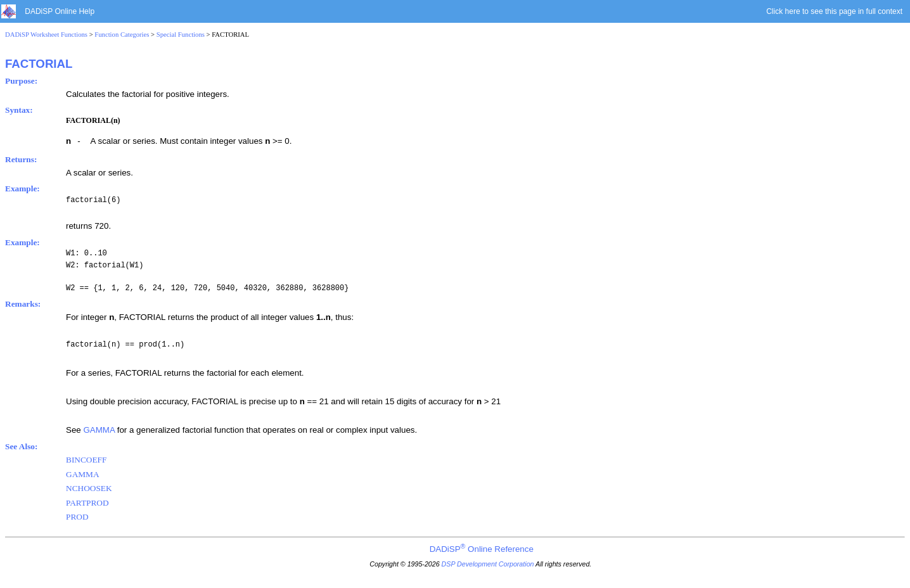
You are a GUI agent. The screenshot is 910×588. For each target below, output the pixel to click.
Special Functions (181, 35)
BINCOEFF (86, 460)
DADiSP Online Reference (482, 549)
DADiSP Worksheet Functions (46, 35)
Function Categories (122, 35)
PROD (77, 517)
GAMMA (99, 430)
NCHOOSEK (89, 488)
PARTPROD (87, 503)
